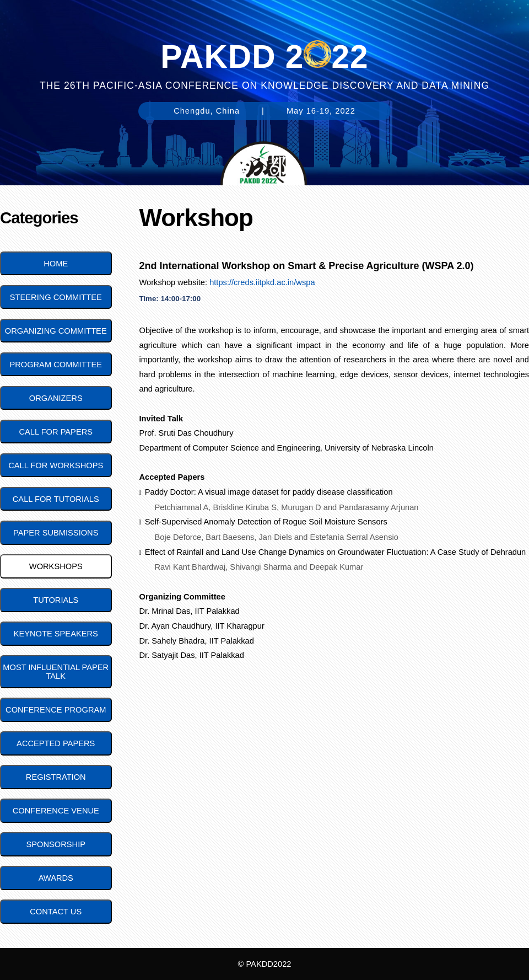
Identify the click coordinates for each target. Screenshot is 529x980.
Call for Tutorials (56, 499)
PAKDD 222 (264, 54)
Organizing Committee (56, 331)
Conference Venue (56, 811)
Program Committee (56, 365)
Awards (56, 878)
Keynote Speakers (56, 634)
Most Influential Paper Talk (56, 672)
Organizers (56, 398)
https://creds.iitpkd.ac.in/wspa (262, 282)
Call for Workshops (56, 465)
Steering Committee (56, 297)
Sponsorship (56, 844)
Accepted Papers (56, 743)
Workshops (56, 566)
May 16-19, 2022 (321, 111)
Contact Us (56, 912)
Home (56, 264)
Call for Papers (56, 432)
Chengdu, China (207, 111)
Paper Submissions (56, 533)
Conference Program (56, 710)
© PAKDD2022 (265, 964)
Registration (56, 777)
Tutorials (56, 600)
